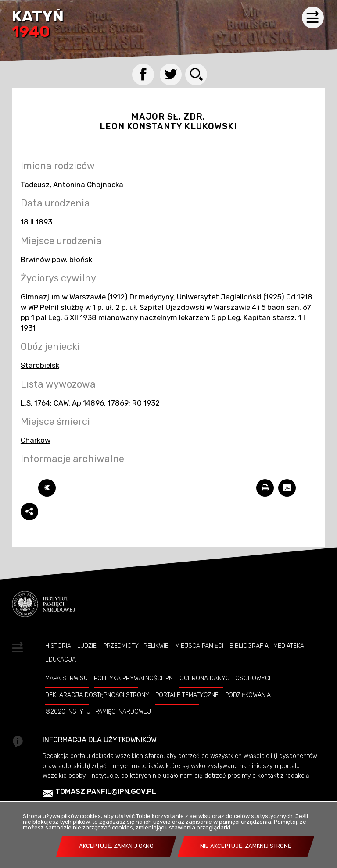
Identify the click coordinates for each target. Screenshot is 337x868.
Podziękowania (248, 695)
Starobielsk (40, 365)
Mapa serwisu (66, 678)
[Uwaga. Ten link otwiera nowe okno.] (265, 488)
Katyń (38, 25)
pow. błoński (73, 260)
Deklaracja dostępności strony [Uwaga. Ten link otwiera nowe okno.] (97, 695)
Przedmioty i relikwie (136, 646)
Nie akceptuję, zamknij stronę (246, 846)
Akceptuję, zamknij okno (116, 846)
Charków (36, 440)
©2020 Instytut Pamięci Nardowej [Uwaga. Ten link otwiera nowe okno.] (98, 711)
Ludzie (87, 646)
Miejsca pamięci (199, 646)
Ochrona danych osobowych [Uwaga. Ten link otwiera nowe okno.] (226, 678)
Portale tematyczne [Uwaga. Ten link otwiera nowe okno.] (187, 695)
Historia (58, 646)
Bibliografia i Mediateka (267, 646)
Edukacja (61, 659)
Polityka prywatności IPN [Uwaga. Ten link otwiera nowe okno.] (133, 678)
